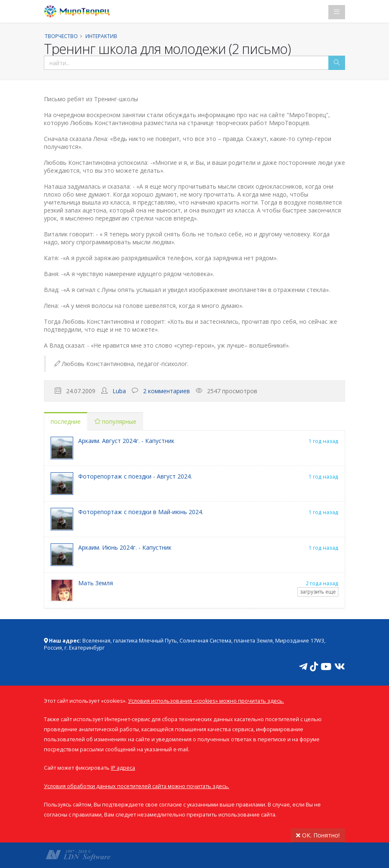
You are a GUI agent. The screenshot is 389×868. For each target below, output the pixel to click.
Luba (119, 391)
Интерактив (101, 36)
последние (66, 421)
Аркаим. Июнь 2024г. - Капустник (125, 547)
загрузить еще (318, 592)
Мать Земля (96, 583)
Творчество (61, 36)
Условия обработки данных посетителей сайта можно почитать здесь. (137, 786)
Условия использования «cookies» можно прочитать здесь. (206, 701)
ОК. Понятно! (318, 835)
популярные (115, 421)
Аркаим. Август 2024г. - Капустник (126, 441)
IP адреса (123, 768)
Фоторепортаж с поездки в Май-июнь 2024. (141, 512)
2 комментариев (166, 391)
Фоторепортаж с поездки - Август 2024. (135, 476)
